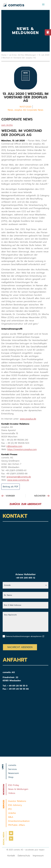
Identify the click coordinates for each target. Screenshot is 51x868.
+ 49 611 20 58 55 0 (17, 686)
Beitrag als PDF (11, 487)
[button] (43, 4)
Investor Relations (17, 801)
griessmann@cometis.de (19, 477)
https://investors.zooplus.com (22, 449)
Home (4, 55)
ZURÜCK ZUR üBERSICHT (26, 504)
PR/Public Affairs (17, 825)
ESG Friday (14, 785)
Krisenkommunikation (19, 821)
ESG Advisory (15, 805)
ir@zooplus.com (14, 446)
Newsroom (14, 773)
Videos (12, 793)
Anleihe (12, 813)
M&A (11, 817)
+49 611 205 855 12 (25, 578)
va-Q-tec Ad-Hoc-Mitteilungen (23, 55)
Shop (11, 777)
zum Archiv (7, 125)
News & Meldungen (18, 789)
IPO (10, 809)
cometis (12, 765)
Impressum (38, 856)
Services (13, 769)
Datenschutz (24, 856)
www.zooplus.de (28, 419)
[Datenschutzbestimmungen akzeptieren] (43, 636)
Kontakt (11, 856)
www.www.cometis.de (18, 480)
